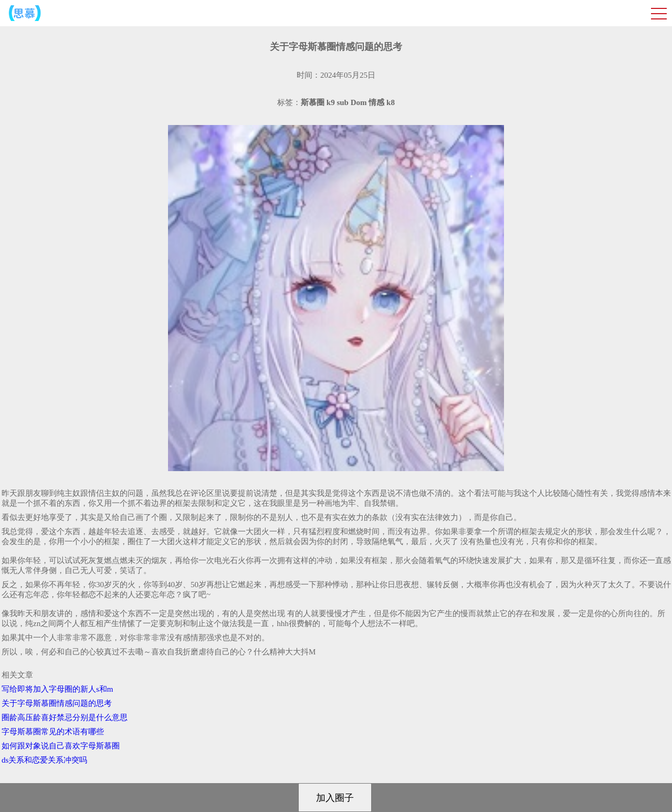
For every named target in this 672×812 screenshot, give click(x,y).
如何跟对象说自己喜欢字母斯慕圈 (61, 746)
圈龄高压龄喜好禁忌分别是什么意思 (65, 717)
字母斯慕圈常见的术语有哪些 (53, 732)
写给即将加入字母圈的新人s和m (57, 689)
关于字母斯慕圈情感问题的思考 (57, 703)
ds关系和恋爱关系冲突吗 (44, 760)
